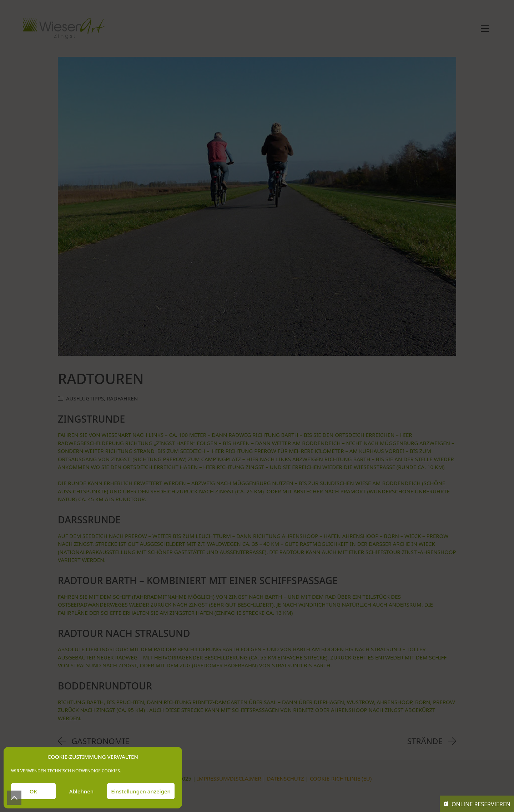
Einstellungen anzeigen (141, 791)
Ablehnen (82, 791)
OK (33, 791)
